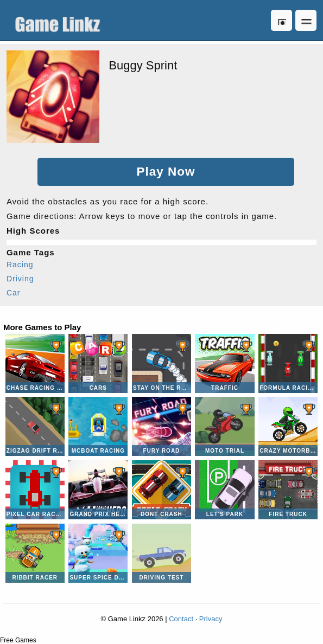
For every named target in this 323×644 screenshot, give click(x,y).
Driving (20, 279)
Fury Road (161, 426)
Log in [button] (281, 20)
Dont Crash (161, 490)
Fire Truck (288, 490)
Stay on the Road (161, 363)
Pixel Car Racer (35, 490)
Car (14, 293)
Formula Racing (288, 363)
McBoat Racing (98, 426)
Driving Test (161, 553)
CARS (98, 363)
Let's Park (224, 490)
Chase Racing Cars (35, 363)
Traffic (224, 363)
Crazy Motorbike (288, 426)
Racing (20, 265)
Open (306, 20)
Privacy (211, 619)
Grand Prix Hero (98, 490)
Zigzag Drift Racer (35, 426)
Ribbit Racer (35, 553)
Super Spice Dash (98, 553)
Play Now (166, 172)
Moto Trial (224, 426)
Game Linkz (60, 20)
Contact (181, 619)
